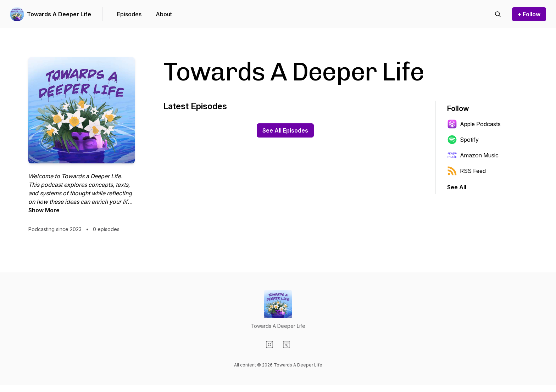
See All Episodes (285, 130)
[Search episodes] (498, 14)
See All (457, 187)
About (164, 14)
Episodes (129, 14)
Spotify (463, 140)
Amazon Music (473, 155)
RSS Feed (466, 171)
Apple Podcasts (474, 124)
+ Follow (529, 14)
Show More (44, 210)
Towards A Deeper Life (59, 14)
